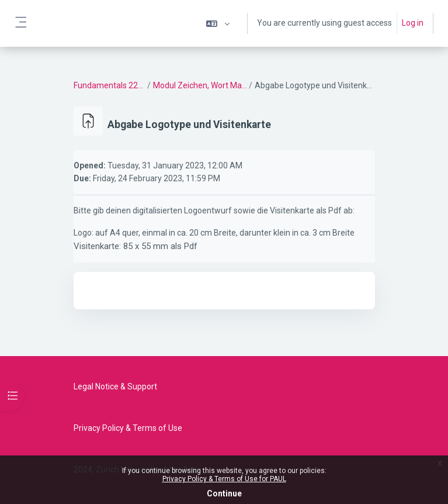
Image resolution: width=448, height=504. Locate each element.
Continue (224, 493)
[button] (218, 23)
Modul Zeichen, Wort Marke (200, 85)
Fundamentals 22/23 (110, 85)
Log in (413, 23)
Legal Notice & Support (115, 386)
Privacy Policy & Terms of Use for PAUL (224, 479)
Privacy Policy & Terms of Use (128, 428)
